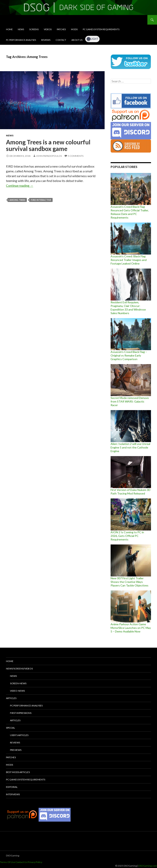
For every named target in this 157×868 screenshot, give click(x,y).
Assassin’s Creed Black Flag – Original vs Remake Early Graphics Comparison (129, 355)
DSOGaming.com (148, 866)
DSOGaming (13, 856)
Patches (61, 29)
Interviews (13, 794)
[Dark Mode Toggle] (92, 39)
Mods (74, 29)
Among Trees (17, 200)
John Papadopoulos (49, 156)
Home (9, 29)
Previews (16, 750)
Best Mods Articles (18, 772)
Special (10, 728)
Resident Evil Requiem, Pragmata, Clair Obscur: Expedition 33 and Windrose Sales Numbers (128, 308)
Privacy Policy (35, 862)
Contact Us (21, 862)
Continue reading (20, 185)
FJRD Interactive (41, 200)
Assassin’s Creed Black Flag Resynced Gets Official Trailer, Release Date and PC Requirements (130, 212)
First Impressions (21, 713)
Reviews (46, 40)
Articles (11, 698)
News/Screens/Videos (19, 669)
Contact (61, 40)
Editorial (12, 787)
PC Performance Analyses (21, 40)
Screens (34, 29)
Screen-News (18, 683)
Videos (48, 29)
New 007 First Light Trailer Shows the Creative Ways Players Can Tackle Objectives (129, 582)
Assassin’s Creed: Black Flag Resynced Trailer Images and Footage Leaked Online (129, 260)
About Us (77, 40)
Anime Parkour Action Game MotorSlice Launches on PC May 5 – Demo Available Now (131, 628)
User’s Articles (19, 735)
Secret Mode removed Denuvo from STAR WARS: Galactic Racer (130, 401)
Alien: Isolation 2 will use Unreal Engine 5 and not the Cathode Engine (130, 447)
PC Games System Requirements (101, 29)
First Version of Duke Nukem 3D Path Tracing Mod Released (130, 492)
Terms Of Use (7, 862)
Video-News (17, 691)
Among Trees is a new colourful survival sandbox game (48, 145)
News (21, 29)
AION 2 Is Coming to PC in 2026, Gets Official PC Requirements (127, 536)
